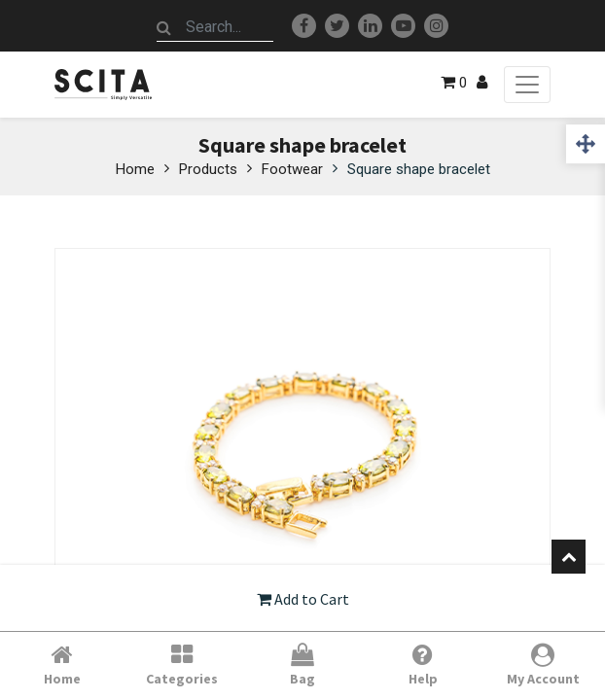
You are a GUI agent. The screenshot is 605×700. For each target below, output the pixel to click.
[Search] (164, 27)
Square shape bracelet (419, 169)
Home (135, 169)
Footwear (292, 169)
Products (208, 169)
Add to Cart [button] (303, 599)
